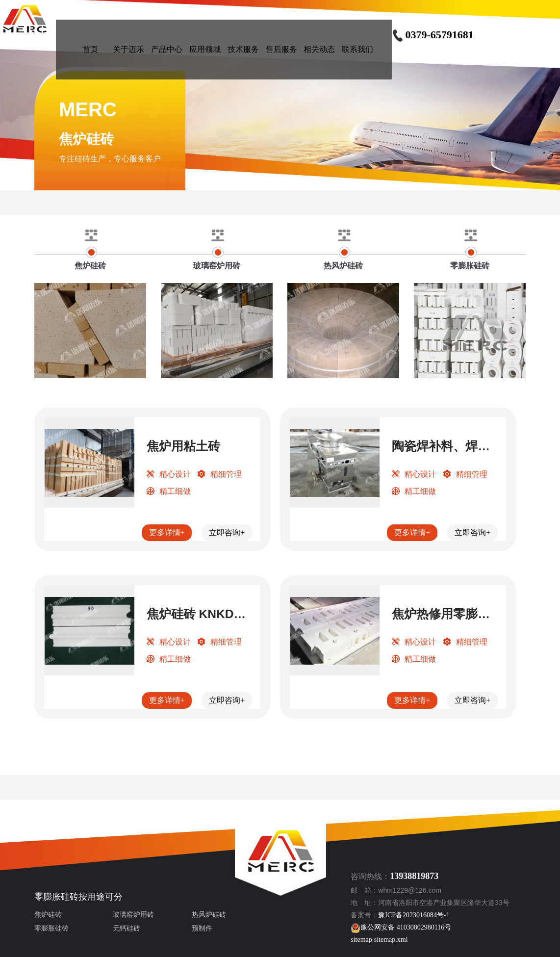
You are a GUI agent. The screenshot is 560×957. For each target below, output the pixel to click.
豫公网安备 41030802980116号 (401, 927)
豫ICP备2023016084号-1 (414, 915)
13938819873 (414, 876)
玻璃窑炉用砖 (133, 915)
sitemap (361, 940)
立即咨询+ (227, 532)
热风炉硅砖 (209, 915)
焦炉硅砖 (48, 915)
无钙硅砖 (127, 928)
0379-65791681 (433, 35)
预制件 (202, 928)
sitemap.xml (391, 940)
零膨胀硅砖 (56, 897)
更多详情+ (167, 532)
